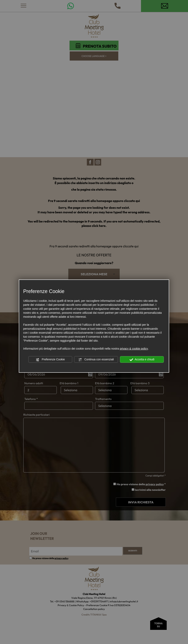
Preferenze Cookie (50, 360)
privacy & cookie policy (134, 349)
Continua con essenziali (96, 360)
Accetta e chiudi (142, 360)
